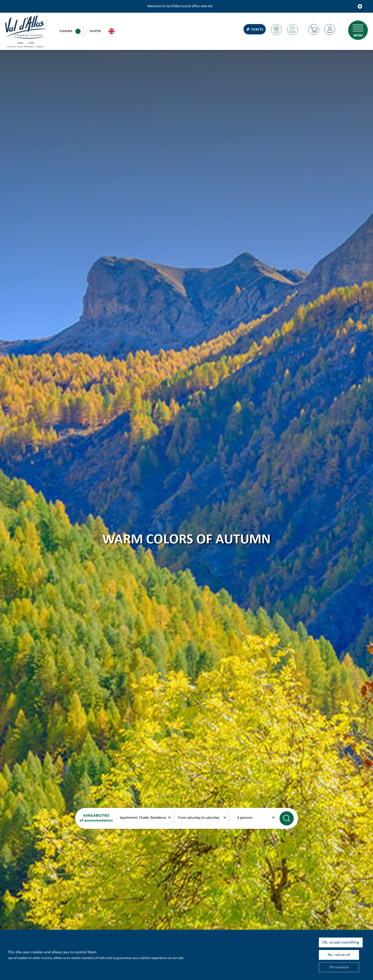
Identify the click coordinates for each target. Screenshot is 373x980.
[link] (81, 31)
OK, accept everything (341, 942)
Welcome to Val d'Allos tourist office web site (180, 6)
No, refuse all (339, 955)
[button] (314, 30)
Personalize (339, 967)
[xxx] (146, 818)
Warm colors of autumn (187, 540)
